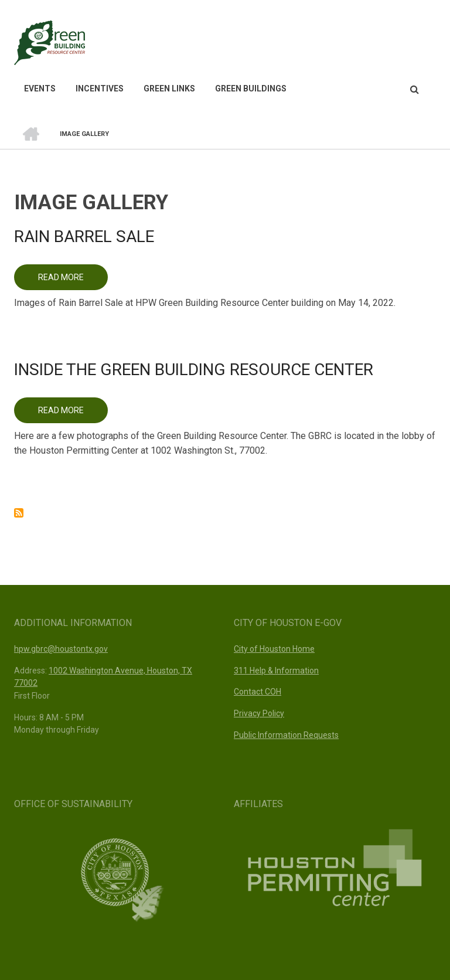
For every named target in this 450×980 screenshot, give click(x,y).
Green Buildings (251, 89)
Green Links (169, 89)
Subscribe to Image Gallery (19, 513)
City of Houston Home (274, 649)
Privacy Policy (259, 713)
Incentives (100, 89)
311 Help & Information (276, 671)
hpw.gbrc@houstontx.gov (61, 649)
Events (40, 89)
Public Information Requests (286, 735)
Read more (73, 281)
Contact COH (258, 692)
